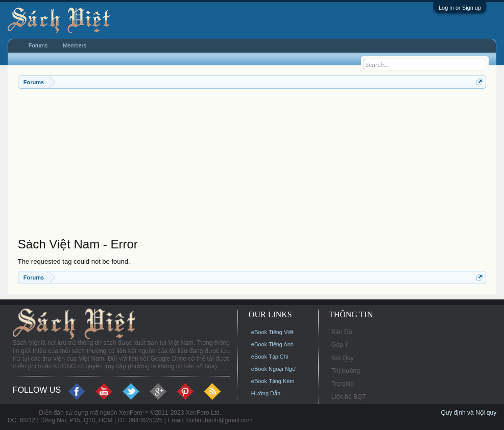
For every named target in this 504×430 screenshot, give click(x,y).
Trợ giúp (343, 384)
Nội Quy (343, 358)
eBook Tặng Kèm (273, 381)
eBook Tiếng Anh (272, 344)
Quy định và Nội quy (469, 413)
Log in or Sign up (460, 8)
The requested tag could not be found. (74, 261)
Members (75, 45)
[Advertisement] (252, 165)
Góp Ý (340, 345)
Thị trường (346, 371)
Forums (38, 45)
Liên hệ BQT (349, 397)
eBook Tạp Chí (270, 357)
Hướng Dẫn (266, 393)
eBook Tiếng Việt (272, 332)
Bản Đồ (342, 332)
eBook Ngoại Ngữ (273, 369)
